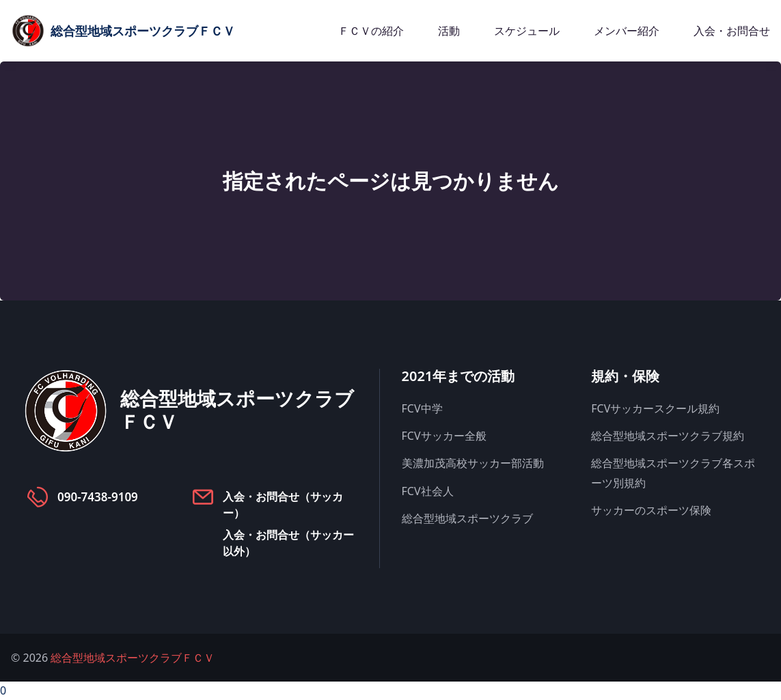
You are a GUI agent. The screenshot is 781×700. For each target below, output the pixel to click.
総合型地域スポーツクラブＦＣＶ (133, 658)
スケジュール (527, 31)
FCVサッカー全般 (444, 436)
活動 (449, 31)
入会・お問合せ (732, 31)
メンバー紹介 (627, 31)
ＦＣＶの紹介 (371, 31)
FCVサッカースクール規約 (655, 408)
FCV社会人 (428, 491)
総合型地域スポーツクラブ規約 (668, 436)
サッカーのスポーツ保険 (651, 510)
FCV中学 (422, 408)
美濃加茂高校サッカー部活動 (473, 463)
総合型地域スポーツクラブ (467, 518)
